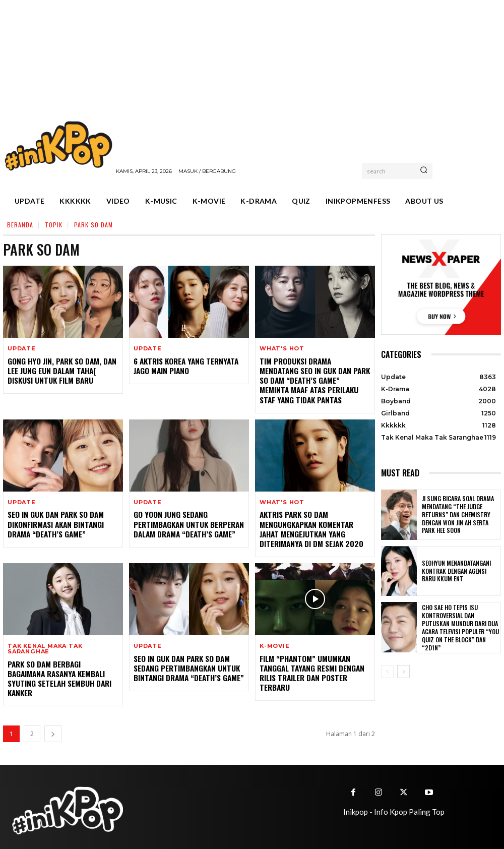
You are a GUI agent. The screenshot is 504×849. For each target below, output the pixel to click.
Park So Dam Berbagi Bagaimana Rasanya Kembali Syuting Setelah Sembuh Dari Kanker (61, 668)
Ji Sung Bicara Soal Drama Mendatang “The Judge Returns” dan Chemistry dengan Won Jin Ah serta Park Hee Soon (459, 514)
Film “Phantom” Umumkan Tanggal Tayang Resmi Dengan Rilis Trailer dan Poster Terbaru (308, 668)
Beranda (20, 225)
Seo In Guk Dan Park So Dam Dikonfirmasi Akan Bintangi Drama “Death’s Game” (54, 521)
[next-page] (53, 722)
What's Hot (282, 349)
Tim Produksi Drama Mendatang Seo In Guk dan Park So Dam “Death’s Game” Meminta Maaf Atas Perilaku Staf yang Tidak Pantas (312, 379)
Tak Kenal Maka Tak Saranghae (45, 644)
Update (22, 349)
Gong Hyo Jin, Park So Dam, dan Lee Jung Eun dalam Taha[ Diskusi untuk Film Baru (62, 370)
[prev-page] (387, 672)
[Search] (424, 171)
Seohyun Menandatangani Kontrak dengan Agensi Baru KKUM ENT (458, 571)
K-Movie (275, 642)
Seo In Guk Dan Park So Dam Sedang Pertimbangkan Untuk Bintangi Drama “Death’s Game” (185, 663)
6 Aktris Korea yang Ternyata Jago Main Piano (183, 365)
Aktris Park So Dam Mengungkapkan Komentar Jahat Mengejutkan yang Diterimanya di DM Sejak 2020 (314, 526)
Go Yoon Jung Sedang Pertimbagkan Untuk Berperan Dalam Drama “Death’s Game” (185, 521)
